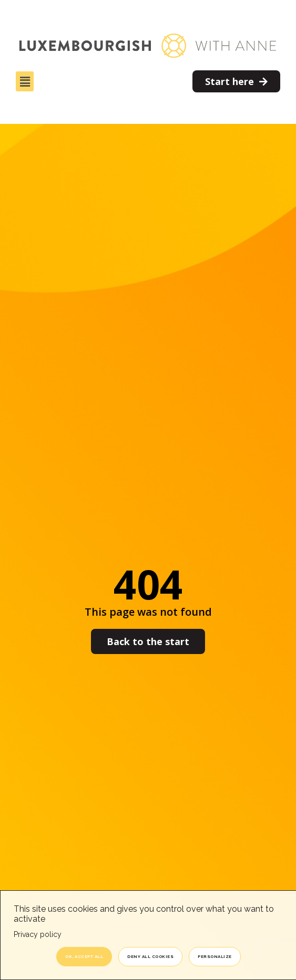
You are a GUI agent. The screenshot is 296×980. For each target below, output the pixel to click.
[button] (25, 81)
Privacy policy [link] (38, 934)
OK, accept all (84, 956)
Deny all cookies (150, 956)
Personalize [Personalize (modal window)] (215, 956)
